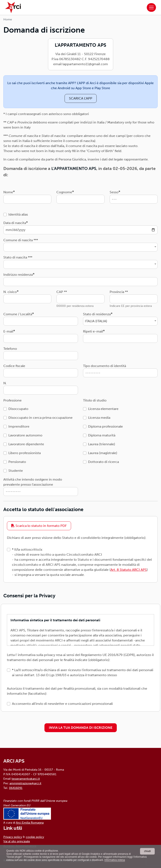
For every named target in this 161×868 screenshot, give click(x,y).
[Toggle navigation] (151, 8)
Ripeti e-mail (93, 331)
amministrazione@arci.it (25, 783)
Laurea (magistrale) (103, 453)
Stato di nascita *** (18, 257)
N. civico (10, 292)
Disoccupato (18, 409)
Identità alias (18, 214)
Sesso (114, 192)
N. (5, 383)
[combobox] (80, 247)
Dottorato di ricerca (103, 462)
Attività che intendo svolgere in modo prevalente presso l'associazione (33, 482)
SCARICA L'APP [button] (81, 98)
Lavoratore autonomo (25, 435)
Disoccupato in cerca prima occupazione (40, 418)
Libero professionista (25, 453)
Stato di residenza (97, 314)
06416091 (16, 788)
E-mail (8, 331)
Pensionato (17, 462)
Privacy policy (13, 837)
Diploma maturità (102, 435)
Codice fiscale (14, 366)
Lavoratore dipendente (26, 444)
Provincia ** (119, 292)
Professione (12, 400)
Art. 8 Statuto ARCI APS (129, 570)
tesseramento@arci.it (26, 779)
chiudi (147, 851)
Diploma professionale (105, 426)
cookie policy (35, 837)
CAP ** (62, 292)
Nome (8, 192)
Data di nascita (15, 223)
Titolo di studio (95, 400)
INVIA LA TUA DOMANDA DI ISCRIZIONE (81, 728)
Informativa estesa (115, 860)
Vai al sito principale (17, 841)
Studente (16, 471)
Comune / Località (18, 314)
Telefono (10, 349)
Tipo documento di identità (105, 366)
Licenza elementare (103, 409)
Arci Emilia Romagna (30, 823)
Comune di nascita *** (21, 240)
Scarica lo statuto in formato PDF (39, 526)
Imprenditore (19, 426)
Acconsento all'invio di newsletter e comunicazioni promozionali (62, 704)
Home (8, 19)
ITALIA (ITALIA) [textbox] (96, 321)
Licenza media (99, 418)
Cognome (64, 192)
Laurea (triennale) (102, 444)
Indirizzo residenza (18, 275)
